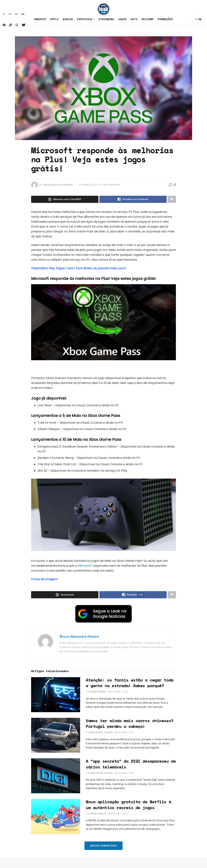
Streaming (106, 19)
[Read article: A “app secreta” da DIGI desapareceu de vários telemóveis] (56, 776)
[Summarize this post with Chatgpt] (65, 199)
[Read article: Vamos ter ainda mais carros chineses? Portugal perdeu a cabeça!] (56, 735)
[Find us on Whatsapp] (17, 25)
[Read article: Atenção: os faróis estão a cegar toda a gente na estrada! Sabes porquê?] (56, 695)
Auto (134, 19)
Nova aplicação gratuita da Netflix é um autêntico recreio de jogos (128, 805)
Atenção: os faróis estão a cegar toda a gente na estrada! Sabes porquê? (130, 683)
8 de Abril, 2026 (118, 692)
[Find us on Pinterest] (4, 25)
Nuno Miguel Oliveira (102, 732)
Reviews (148, 19)
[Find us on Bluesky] (24, 25)
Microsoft (85, 566)
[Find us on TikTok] (11, 25)
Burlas (68, 19)
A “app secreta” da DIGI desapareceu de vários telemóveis (131, 764)
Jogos (122, 19)
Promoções (165, 19)
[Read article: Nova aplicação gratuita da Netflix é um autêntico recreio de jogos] (56, 816)
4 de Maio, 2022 (88, 185)
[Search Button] (201, 19)
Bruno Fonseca (98, 692)
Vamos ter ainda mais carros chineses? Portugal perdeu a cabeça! (130, 723)
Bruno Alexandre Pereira (58, 185)
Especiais (85, 19)
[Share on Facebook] (133, 199)
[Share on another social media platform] (172, 199)
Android (40, 19)
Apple (54, 19)
